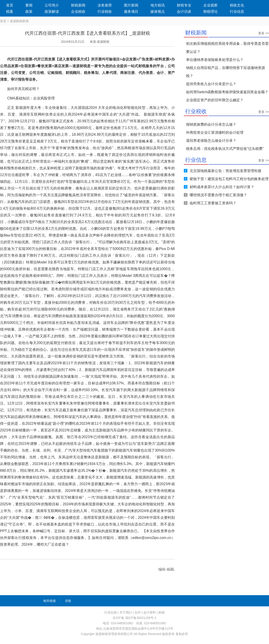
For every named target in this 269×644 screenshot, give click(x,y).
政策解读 (52, 12)
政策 (29, 12)
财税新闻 (78, 5)
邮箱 (162, 612)
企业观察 (210, 5)
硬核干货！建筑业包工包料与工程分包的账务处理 (229, 179)
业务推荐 (105, 5)
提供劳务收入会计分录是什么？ (211, 84)
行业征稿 (111, 612)
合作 (138, 612)
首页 (10, 5)
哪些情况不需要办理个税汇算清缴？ (218, 195)
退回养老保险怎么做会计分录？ (211, 141)
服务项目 (131, 12)
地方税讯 (158, 5)
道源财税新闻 (19, 21)
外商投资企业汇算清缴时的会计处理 (215, 132)
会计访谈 (184, 12)
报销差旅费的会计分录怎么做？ (211, 124)
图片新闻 (131, 5)
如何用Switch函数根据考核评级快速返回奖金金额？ (227, 92)
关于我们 (126, 612)
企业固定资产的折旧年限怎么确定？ (215, 100)
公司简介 (52, 5)
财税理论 (210, 12)
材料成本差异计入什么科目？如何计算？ (222, 187)
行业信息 (237, 12)
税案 (10, 12)
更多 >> (264, 33)
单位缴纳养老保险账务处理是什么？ (215, 60)
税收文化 (237, 5)
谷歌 (68, 601)
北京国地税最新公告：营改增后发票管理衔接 (226, 171)
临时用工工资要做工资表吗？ (213, 203)
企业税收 (78, 12)
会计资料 (150, 612)
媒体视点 (158, 12)
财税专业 (184, 5)
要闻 (29, 5)
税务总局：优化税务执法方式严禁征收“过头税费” (225, 149)
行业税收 (105, 12)
